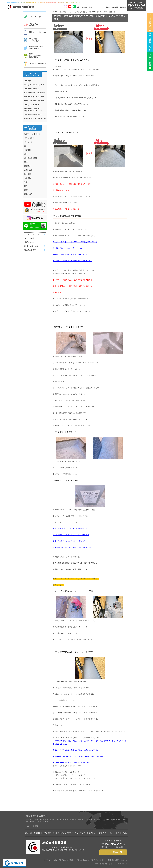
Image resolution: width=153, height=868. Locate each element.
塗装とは (28, 81)
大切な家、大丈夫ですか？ (34, 85)
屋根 (26, 154)
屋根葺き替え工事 (31, 158)
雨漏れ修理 (28, 194)
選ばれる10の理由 (112, 7)
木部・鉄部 (28, 170)
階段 (26, 186)
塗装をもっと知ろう (32, 105)
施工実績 (84, 7)
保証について (29, 242)
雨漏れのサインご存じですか (35, 119)
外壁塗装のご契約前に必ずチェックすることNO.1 (34, 110)
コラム (102, 7)
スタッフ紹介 (29, 238)
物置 (26, 182)
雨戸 (26, 190)
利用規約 (111, 860)
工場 (26, 162)
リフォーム (28, 142)
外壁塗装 (28, 150)
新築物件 (28, 166)
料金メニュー (94, 7)
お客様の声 (47, 833)
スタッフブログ (67, 833)
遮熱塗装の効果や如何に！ (34, 115)
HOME (54, 12)
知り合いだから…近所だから (35, 93)
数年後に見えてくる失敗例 (34, 97)
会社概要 (123, 7)
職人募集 (56, 833)
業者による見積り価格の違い (35, 101)
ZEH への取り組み (31, 246)
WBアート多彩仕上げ (32, 134)
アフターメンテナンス (33, 234)
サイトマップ (80, 833)
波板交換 (28, 174)
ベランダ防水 (29, 138)
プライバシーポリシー (107, 833)
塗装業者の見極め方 (32, 89)
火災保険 (28, 178)
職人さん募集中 (30, 250)
